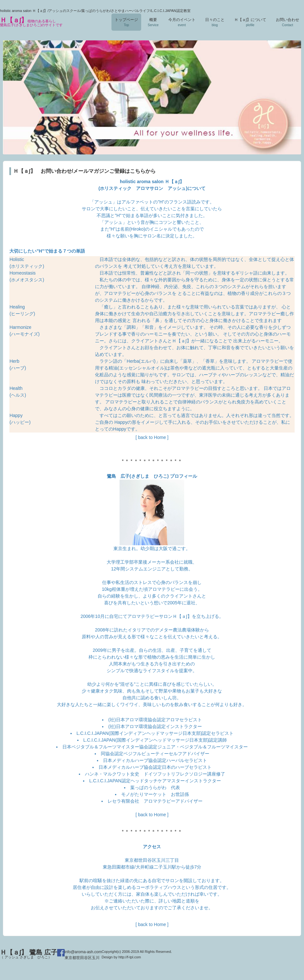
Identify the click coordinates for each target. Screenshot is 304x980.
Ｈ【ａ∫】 (31, 22)
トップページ (126, 22)
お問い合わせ (288, 22)
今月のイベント (182, 22)
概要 (153, 22)
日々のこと (215, 22)
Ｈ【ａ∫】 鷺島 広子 (29, 954)
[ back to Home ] (152, 437)
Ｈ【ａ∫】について (250, 22)
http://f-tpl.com (130, 957)
